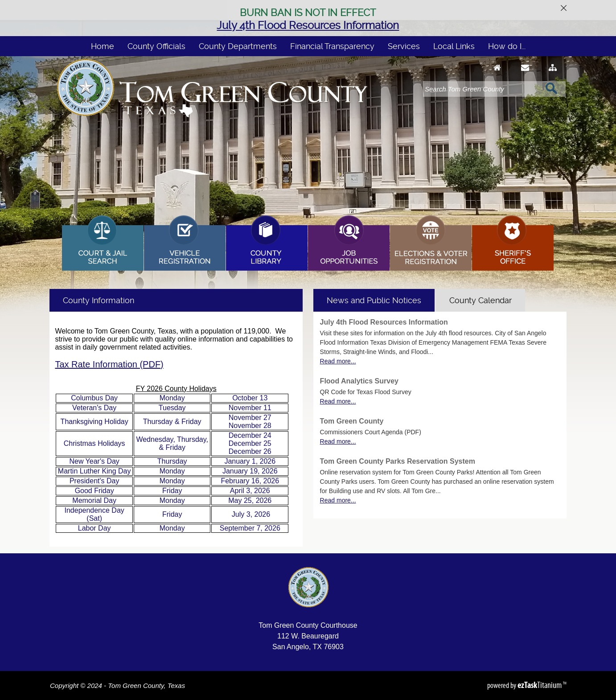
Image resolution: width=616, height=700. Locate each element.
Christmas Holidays (94, 443)
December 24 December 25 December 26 (250, 443)
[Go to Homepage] (497, 76)
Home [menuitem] (103, 46)
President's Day (94, 481)
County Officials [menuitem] (156, 46)
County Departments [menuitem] (238, 46)
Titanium (540, 685)
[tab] (374, 300)
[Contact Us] (525, 76)
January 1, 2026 (250, 461)
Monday (172, 398)
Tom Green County (352, 421)
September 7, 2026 (250, 528)
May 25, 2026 (250, 500)
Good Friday (94, 491)
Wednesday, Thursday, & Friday (172, 443)
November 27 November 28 (250, 422)
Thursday (172, 461)
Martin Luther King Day (94, 471)
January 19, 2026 (250, 471)
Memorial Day (94, 500)
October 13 (250, 398)
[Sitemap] (553, 76)
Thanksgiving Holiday (94, 422)
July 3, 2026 (251, 514)
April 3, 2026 (250, 491)
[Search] (482, 89)
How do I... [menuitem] (507, 46)
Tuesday (172, 408)
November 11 (250, 408)
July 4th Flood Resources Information (308, 25)
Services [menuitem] (404, 46)
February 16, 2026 (250, 481)
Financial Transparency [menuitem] (332, 46)
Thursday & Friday (172, 422)
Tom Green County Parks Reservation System (398, 461)
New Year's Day (94, 461)
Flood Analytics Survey (359, 381)
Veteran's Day (94, 408)
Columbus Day (94, 398)
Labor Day (94, 528)
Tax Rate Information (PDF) (109, 364)
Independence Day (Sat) (94, 514)
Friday (172, 491)
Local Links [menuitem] (454, 46)
